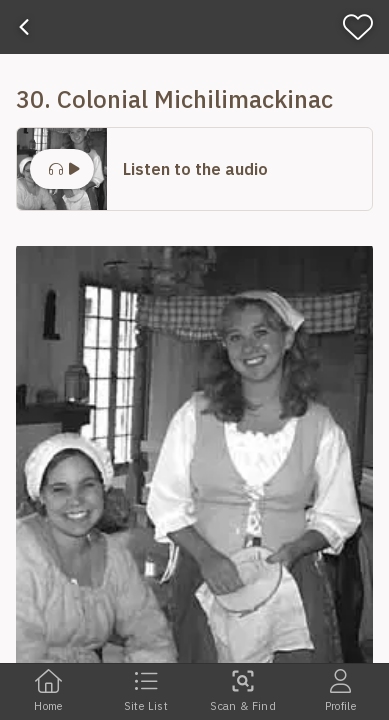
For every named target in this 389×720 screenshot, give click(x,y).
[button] (194, 169)
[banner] (194, 27)
